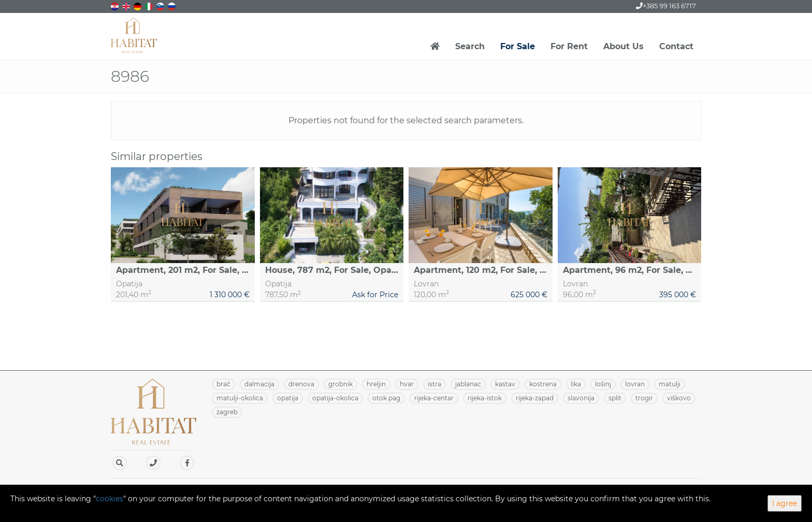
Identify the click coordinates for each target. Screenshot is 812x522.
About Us (624, 46)
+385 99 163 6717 (666, 6)
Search (470, 46)
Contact (676, 46)
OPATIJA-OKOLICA (335, 398)
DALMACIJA (259, 384)
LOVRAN (635, 384)
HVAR (407, 384)
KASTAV (505, 384)
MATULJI (670, 384)
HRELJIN (376, 384)
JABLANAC (468, 384)
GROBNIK (340, 384)
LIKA (576, 384)
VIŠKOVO (679, 398)
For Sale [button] (518, 46)
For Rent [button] (569, 46)
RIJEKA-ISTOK (485, 398)
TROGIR (644, 398)
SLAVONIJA (581, 398)
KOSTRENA (543, 384)
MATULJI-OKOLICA (240, 398)
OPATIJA (288, 398)
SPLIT (615, 398)
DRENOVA (301, 384)
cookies (110, 499)
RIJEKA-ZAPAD (535, 398)
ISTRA (434, 384)
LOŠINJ (603, 384)
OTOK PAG (386, 398)
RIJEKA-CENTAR (434, 398)
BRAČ (223, 384)
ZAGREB (227, 412)
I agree (785, 503)
